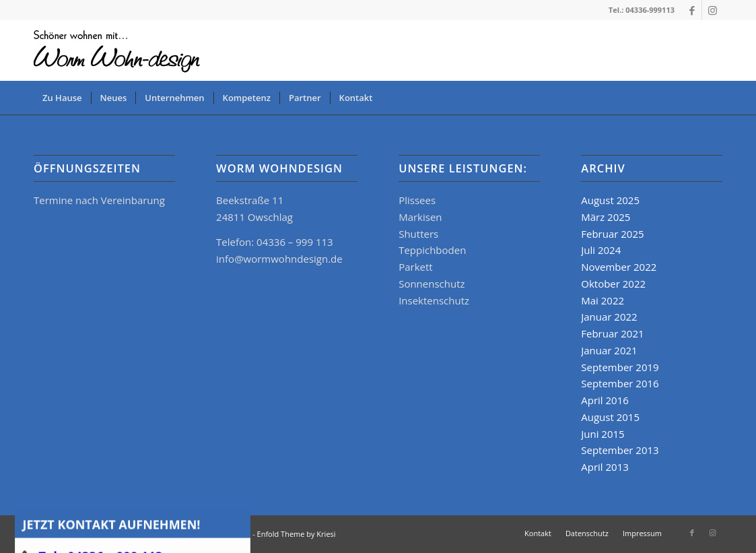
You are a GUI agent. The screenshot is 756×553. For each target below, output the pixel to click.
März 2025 (606, 217)
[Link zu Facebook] (692, 10)
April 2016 (605, 400)
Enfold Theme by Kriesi (297, 534)
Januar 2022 (609, 317)
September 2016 (620, 383)
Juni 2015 (603, 434)
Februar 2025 (612, 234)
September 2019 (620, 367)
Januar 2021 (609, 350)
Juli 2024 (601, 250)
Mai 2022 (603, 300)
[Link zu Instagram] (712, 10)
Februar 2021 (612, 333)
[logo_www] (119, 51)
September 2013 (620, 450)
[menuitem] (62, 98)
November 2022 (619, 267)
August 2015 (610, 417)
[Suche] (714, 98)
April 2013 (605, 467)
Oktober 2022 (613, 284)
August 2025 (610, 200)
